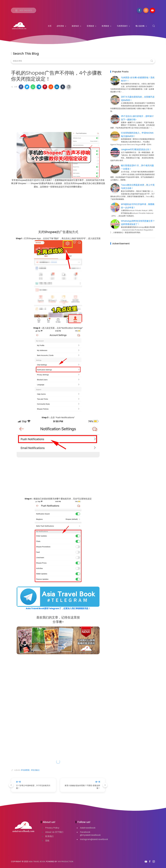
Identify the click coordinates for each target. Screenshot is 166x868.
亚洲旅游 (92, 26)
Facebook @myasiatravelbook (90, 834)
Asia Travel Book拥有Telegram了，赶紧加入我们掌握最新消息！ (58, 608)
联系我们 (49, 836)
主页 (50, 26)
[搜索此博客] (83, 61)
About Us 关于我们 (54, 832)
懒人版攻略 (141, 26)
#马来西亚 (25, 770)
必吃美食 (62, 26)
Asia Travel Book (37, 862)
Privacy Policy (52, 828)
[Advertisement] (58, 110)
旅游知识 (77, 26)
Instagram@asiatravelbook (94, 839)
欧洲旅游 (107, 26)
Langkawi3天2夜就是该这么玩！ (136, 149)
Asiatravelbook (88, 828)
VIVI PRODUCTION (65, 862)
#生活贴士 (35, 770)
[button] (21, 87)
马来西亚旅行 (124, 26)
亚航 (47, 841)
